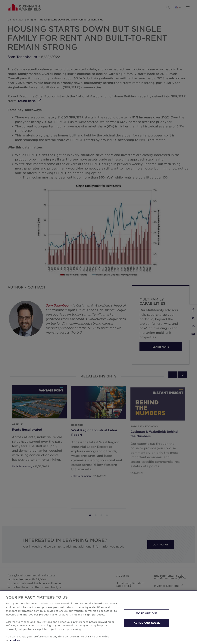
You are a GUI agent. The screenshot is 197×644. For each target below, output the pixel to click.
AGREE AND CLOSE (147, 623)
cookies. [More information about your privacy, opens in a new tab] (16, 640)
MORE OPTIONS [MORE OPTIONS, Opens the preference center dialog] (147, 613)
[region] (98, 617)
